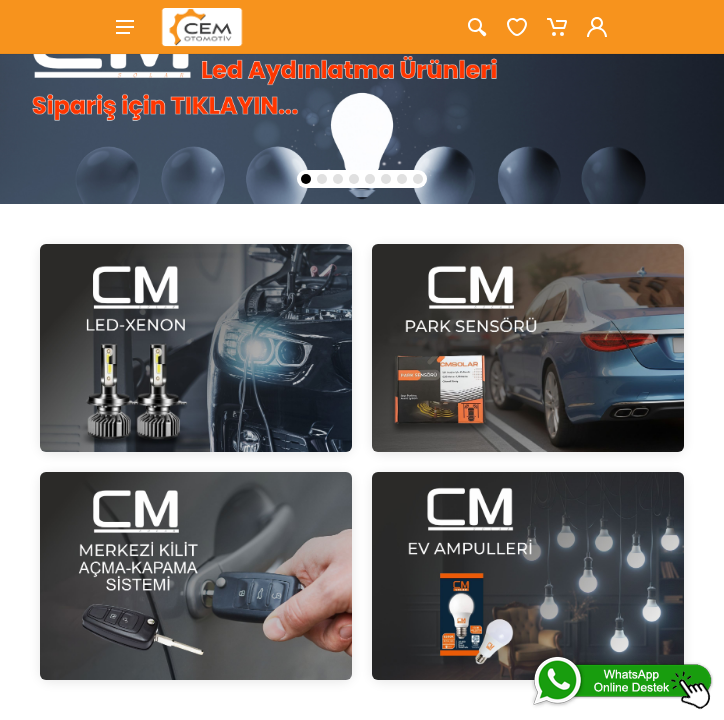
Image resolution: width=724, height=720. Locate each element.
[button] (306, 179)
